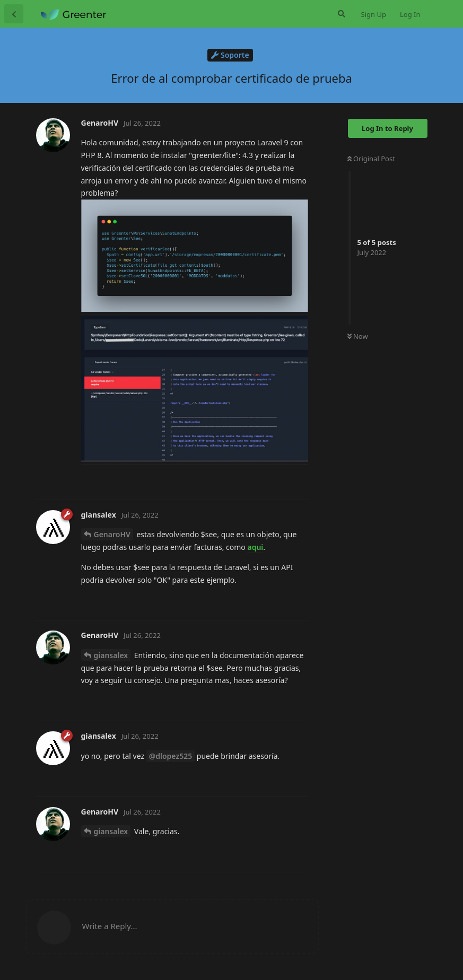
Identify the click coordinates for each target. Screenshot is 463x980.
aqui (255, 547)
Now (358, 336)
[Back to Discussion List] (14, 14)
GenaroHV (112, 534)
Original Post (371, 159)
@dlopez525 (171, 756)
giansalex (111, 655)
